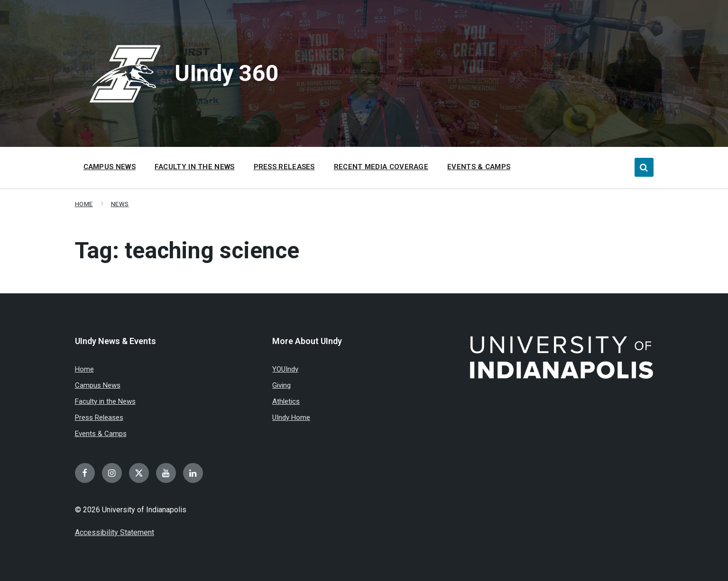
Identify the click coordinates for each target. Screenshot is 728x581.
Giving (281, 385)
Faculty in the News (105, 401)
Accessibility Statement (115, 532)
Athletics (286, 401)
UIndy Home (291, 418)
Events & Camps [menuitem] (479, 167)
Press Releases (99, 418)
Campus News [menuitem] (110, 167)
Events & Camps (101, 434)
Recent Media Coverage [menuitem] (381, 167)
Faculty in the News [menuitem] (195, 167)
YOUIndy (285, 369)
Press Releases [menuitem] (284, 167)
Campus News (98, 385)
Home (84, 204)
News (120, 204)
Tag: (187, 250)
